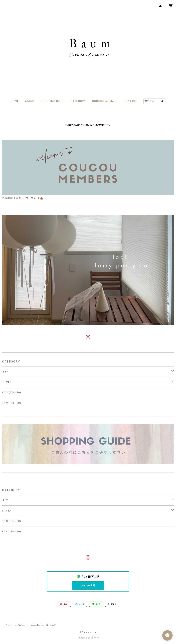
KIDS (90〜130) (12, 392)
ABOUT (30, 101)
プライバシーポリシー (15, 625)
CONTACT (130, 101)
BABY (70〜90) (12, 403)
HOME (15, 101)
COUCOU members (105, 101)
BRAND (6, 382)
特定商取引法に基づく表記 (43, 625)
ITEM (5, 372)
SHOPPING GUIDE (53, 101)
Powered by (88, 638)
